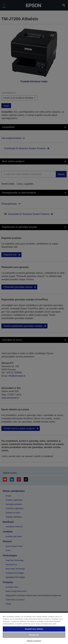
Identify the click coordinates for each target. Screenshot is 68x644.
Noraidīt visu (34, 635)
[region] (34, 628)
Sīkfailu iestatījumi (34, 641)
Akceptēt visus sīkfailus (34, 629)
